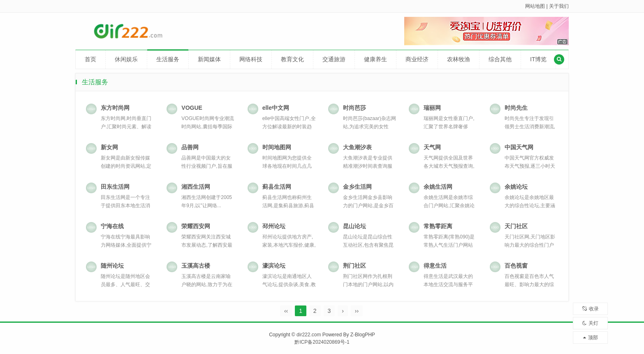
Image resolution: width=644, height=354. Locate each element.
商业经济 (417, 59)
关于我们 (559, 6)
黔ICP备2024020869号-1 (322, 342)
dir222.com (309, 335)
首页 (90, 59)
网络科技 (251, 59)
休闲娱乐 (126, 59)
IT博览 (538, 59)
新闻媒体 (209, 59)
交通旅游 (334, 59)
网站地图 (535, 6)
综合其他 (500, 59)
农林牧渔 (459, 59)
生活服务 (168, 59)
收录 (591, 309)
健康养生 (375, 59)
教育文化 (292, 59)
